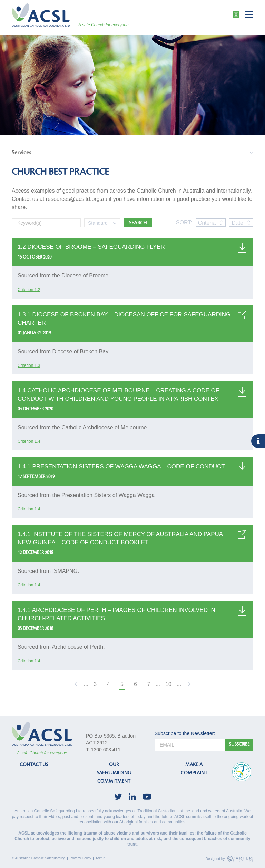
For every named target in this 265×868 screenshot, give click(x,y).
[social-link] (118, 797)
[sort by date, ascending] (249, 221)
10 (168, 684)
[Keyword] (46, 223)
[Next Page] (188, 685)
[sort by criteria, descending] (221, 224)
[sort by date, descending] (249, 224)
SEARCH (138, 223)
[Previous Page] (77, 685)
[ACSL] (41, 15)
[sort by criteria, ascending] (221, 221)
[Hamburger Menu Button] (249, 14)
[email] (190, 745)
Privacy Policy (80, 858)
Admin (100, 858)
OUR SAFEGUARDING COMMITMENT (114, 773)
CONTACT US (34, 765)
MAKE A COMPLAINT (194, 769)
